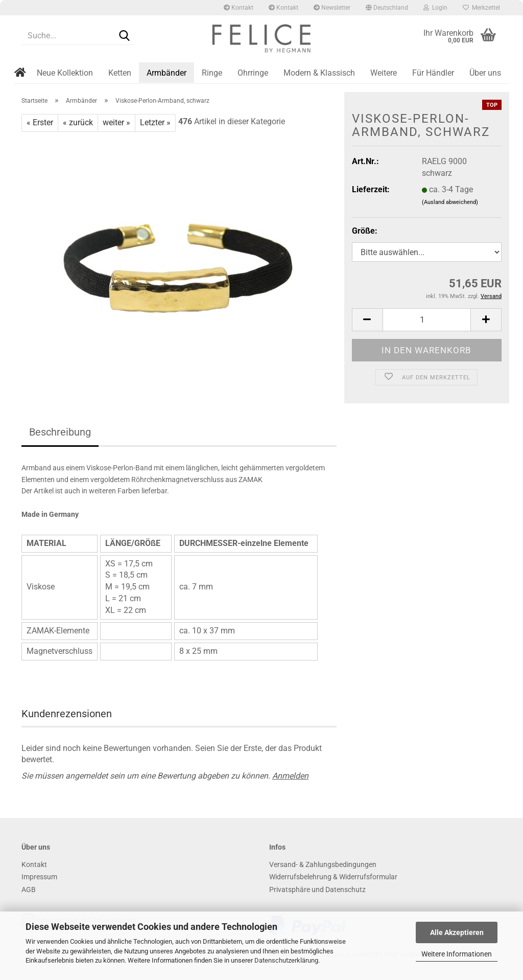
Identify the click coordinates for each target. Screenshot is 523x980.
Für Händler (433, 73)
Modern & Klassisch (319, 73)
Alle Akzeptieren (457, 932)
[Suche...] (124, 36)
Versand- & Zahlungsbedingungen (323, 864)
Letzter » (155, 122)
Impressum (39, 877)
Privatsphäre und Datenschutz (317, 890)
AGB (29, 890)
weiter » (116, 122)
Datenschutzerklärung (286, 960)
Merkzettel (481, 8)
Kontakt (239, 8)
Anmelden (290, 776)
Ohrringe (253, 73)
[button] (387, 8)
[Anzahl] (427, 320)
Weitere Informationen (457, 954)
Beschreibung (60, 432)
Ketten (120, 73)
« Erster (40, 122)
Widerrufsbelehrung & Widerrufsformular (333, 877)
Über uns (485, 73)
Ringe (212, 73)
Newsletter (332, 8)
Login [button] (435, 8)
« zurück (78, 122)
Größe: (365, 231)
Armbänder (167, 73)
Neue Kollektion (65, 73)
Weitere (384, 73)
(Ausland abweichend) (450, 202)
